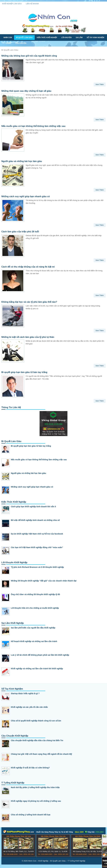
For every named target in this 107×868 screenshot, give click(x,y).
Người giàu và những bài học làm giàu (22, 161)
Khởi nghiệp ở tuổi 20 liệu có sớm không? (30, 768)
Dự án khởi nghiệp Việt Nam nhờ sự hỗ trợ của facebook (37, 534)
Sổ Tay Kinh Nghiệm (95, 38)
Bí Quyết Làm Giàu (24, 38)
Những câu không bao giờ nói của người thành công (29, 56)
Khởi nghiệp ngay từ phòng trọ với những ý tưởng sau (36, 801)
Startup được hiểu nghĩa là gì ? (25, 693)
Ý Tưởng (7, 43)
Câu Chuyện (21, 43)
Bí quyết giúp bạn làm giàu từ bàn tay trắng (24, 372)
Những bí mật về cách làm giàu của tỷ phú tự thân (28, 337)
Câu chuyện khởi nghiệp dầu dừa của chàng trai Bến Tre (37, 740)
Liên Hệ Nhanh (32, 4)
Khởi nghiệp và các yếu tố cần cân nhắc (29, 707)
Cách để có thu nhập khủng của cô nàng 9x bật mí (28, 267)
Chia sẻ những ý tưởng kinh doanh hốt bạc (31, 815)
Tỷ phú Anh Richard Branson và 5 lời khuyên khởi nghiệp (37, 567)
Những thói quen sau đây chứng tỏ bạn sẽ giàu (26, 91)
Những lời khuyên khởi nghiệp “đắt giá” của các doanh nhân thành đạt (44, 581)
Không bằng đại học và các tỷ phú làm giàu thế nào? (29, 302)
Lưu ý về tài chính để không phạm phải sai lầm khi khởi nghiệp (40, 655)
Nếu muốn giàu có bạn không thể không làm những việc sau (33, 126)
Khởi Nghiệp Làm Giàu (12, 4)
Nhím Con (8, 38)
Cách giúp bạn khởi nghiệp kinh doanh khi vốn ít (33, 507)
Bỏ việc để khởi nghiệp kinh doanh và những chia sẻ (35, 520)
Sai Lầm (79, 38)
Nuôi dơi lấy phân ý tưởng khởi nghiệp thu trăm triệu (35, 787)
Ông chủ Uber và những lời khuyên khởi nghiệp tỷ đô (35, 594)
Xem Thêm (100, 84)
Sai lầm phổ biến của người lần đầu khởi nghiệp (33, 628)
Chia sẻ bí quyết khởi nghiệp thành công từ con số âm (36, 721)
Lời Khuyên (66, 38)
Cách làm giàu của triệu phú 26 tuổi (20, 232)
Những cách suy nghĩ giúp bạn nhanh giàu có (26, 196)
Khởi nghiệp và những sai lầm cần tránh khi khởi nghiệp (37, 669)
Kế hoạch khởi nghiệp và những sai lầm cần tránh (34, 641)
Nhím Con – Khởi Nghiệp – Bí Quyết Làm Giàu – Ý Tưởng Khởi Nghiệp (57, 861)
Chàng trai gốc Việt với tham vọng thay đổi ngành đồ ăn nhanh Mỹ (41, 754)
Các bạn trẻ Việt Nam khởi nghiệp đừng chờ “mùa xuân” (37, 547)
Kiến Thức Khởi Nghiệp (47, 38)
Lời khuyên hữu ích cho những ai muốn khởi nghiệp (35, 608)
